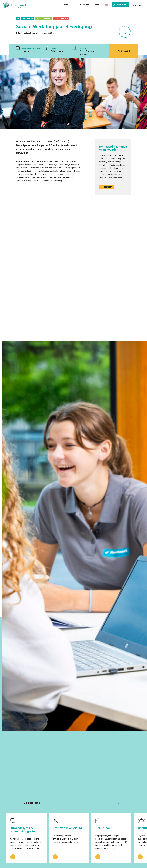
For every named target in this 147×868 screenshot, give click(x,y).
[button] (119, 804)
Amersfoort (84, 54)
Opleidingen (84, 5)
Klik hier (108, 187)
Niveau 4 (34, 33)
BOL (18, 33)
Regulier (25, 33)
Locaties (67, 5)
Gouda (82, 51)
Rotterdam (90, 51)
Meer (97, 5)
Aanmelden (122, 5)
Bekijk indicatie (57, 51)
